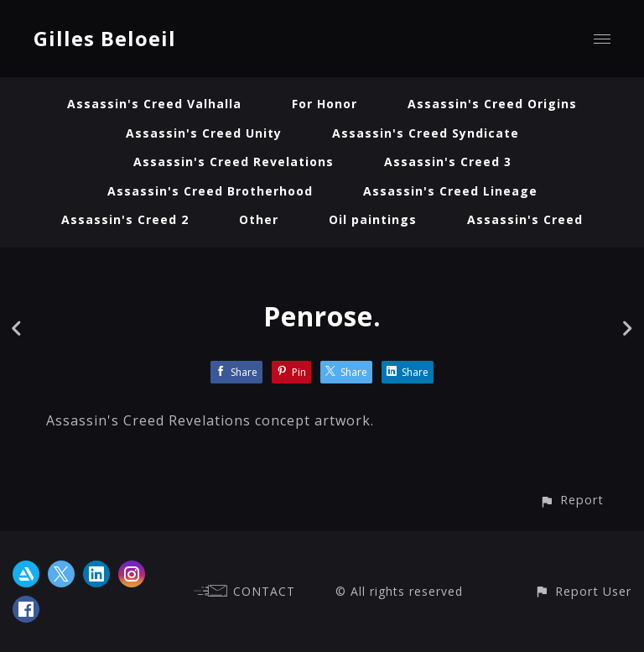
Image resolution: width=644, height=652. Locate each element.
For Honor (325, 104)
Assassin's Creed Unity (204, 133)
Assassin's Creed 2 (125, 219)
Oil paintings (373, 219)
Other (259, 219)
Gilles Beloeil (105, 38)
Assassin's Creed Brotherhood (210, 191)
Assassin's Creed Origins (492, 104)
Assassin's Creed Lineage (450, 191)
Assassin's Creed (525, 219)
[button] (571, 500)
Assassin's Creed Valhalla (154, 104)
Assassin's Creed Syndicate (426, 133)
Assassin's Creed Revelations (234, 162)
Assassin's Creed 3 (448, 162)
